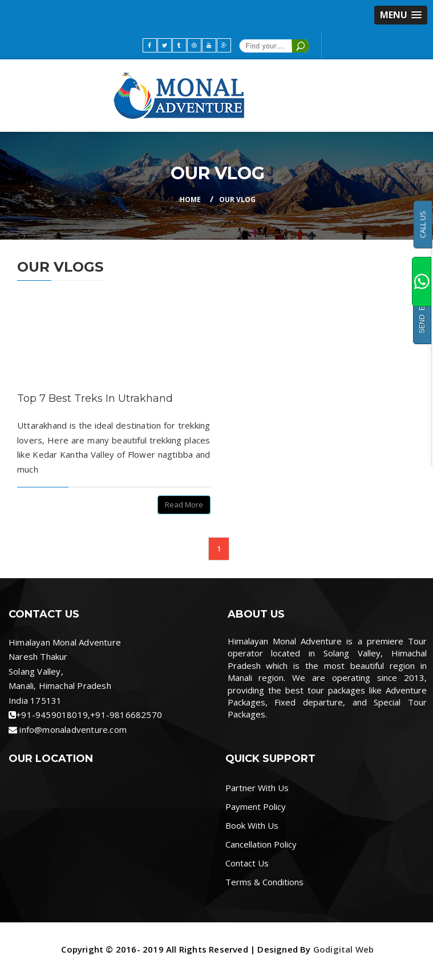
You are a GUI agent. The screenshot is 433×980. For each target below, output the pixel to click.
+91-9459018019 (52, 715)
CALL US (423, 224)
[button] (401, 15)
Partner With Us (257, 788)
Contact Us (247, 863)
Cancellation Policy (261, 844)
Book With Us (252, 825)
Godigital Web (344, 949)
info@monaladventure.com (73, 729)
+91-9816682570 (126, 715)
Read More (184, 505)
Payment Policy (256, 806)
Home (190, 199)
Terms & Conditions (264, 882)
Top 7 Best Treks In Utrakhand (95, 398)
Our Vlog (237, 199)
